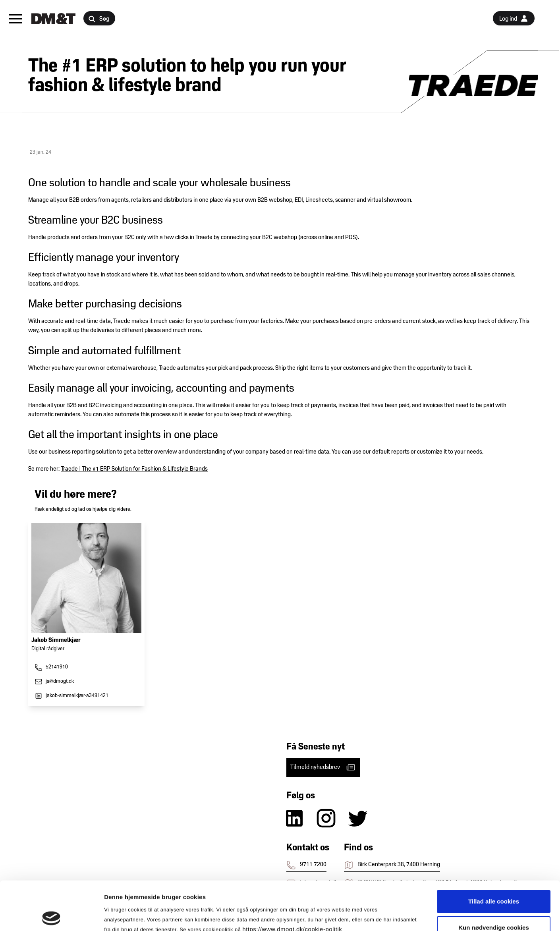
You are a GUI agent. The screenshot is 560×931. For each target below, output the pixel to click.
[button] (15, 19)
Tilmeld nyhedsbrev (323, 767)
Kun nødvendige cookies (494, 879)
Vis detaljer (413, 915)
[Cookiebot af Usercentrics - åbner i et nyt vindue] (51, 916)
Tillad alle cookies (494, 853)
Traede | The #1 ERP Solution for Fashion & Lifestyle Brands (134, 469)
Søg (99, 19)
